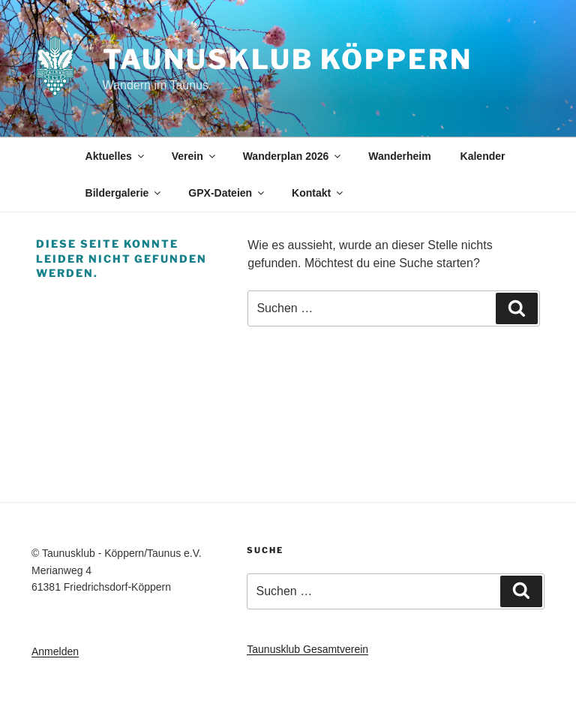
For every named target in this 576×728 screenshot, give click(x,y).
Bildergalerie (124, 193)
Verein (195, 156)
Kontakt (318, 193)
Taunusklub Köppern (288, 59)
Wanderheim (400, 156)
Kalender (483, 156)
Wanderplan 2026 (293, 156)
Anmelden (55, 651)
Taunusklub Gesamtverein (307, 649)
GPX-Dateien (227, 193)
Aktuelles (116, 156)
